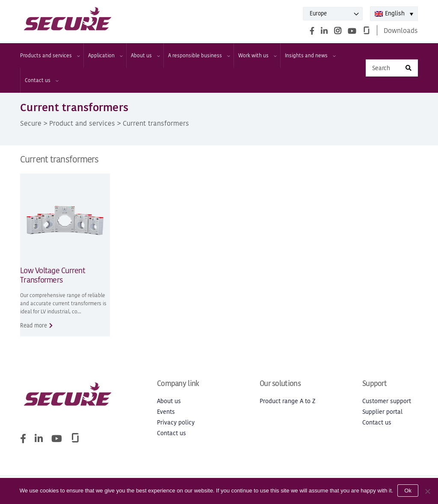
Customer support (387, 401)
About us (145, 56)
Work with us (257, 56)
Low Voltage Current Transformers (53, 275)
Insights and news (310, 56)
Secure (31, 123)
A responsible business (199, 56)
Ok (408, 491)
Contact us (41, 80)
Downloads (401, 30)
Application (105, 56)
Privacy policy (176, 423)
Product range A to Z (287, 401)
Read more (34, 326)
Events (166, 412)
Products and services (50, 56)
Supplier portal (382, 412)
